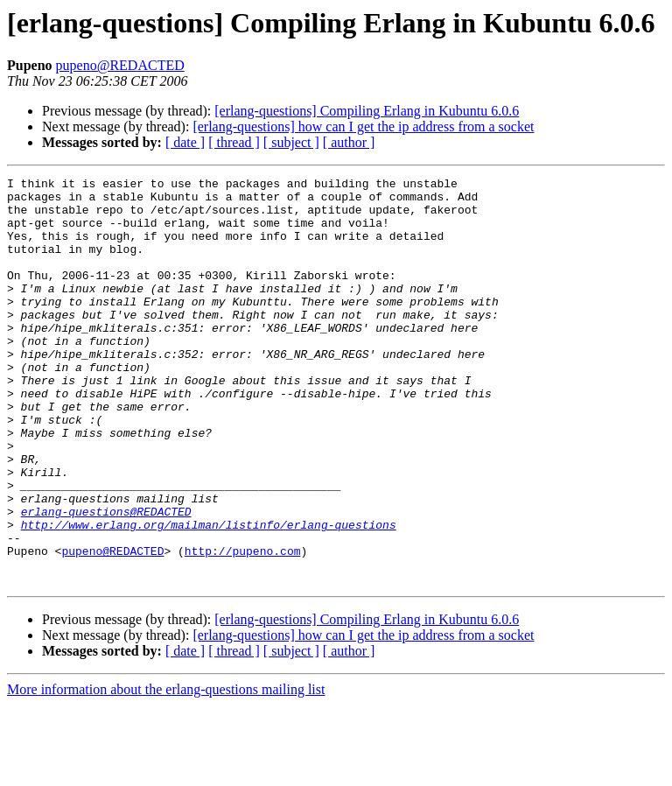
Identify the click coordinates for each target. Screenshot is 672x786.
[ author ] (349, 142)
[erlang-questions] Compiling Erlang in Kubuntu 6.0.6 (367, 111)
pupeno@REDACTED (120, 65)
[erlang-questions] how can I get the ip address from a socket (363, 126)
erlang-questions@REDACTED (106, 579)
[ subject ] (291, 142)
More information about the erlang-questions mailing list (166, 771)
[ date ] (185, 142)
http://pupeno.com (243, 627)
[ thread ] (234, 142)
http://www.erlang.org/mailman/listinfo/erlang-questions (209, 595)
